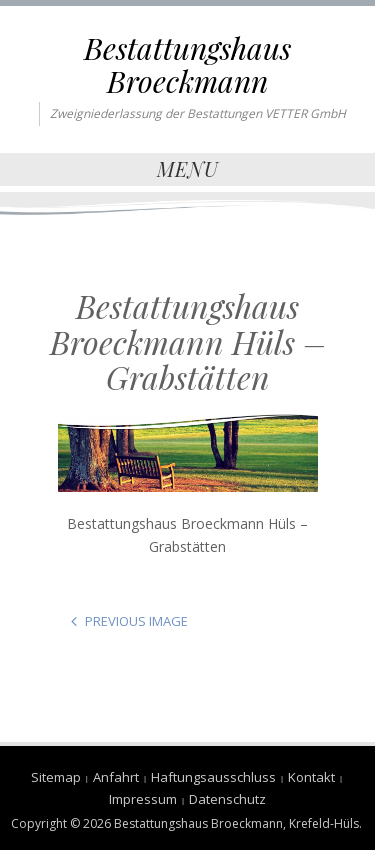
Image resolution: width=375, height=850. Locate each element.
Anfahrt (116, 777)
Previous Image (136, 621)
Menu (188, 168)
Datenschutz (227, 799)
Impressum (143, 799)
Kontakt (311, 777)
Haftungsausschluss (213, 777)
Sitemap (56, 777)
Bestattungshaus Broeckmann (187, 64)
